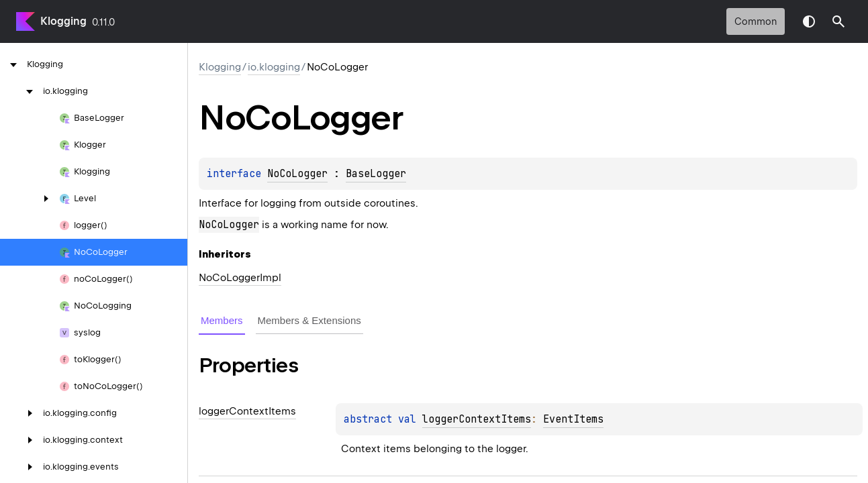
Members (222, 320)
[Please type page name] (838, 21)
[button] (838, 21)
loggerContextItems (477, 419)
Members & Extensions (309, 320)
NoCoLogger (297, 174)
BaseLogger (376, 174)
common (756, 21)
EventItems (573, 419)
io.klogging (274, 67)
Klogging (63, 21)
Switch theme (809, 21)
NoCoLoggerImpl (240, 278)
